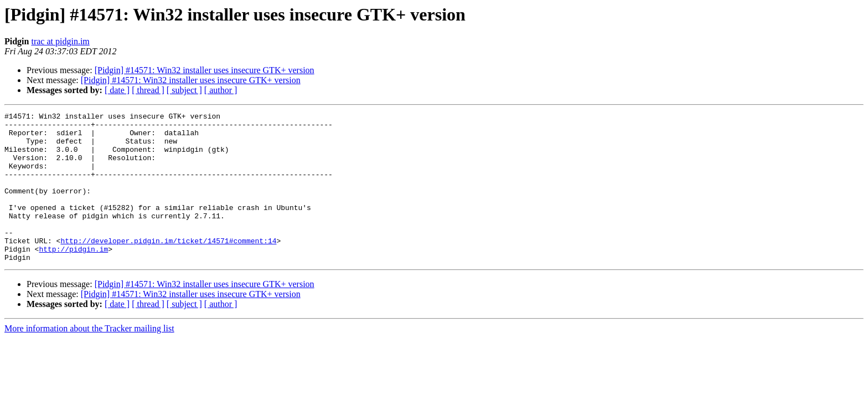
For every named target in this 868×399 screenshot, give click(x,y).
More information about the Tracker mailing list (89, 358)
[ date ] (117, 90)
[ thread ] (148, 90)
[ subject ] (184, 90)
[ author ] (221, 90)
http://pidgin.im (73, 277)
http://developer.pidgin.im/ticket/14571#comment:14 (168, 267)
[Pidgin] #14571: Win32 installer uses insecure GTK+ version (205, 70)
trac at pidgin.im (60, 41)
